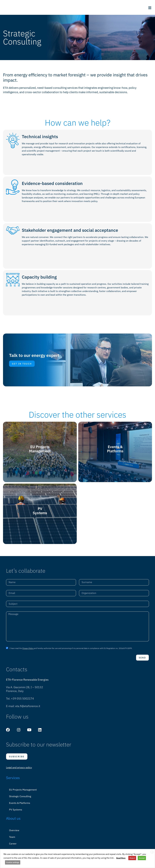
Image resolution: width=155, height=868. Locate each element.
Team (12, 839)
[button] (150, 8)
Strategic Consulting (20, 799)
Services (13, 780)
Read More (121, 858)
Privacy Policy (28, 651)
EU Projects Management (23, 792)
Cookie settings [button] (13, 862)
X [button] (152, 852)
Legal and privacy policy (19, 770)
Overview (14, 833)
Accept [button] (142, 858)
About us (13, 821)
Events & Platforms (20, 805)
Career (13, 846)
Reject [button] (132, 858)
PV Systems (16, 812)
